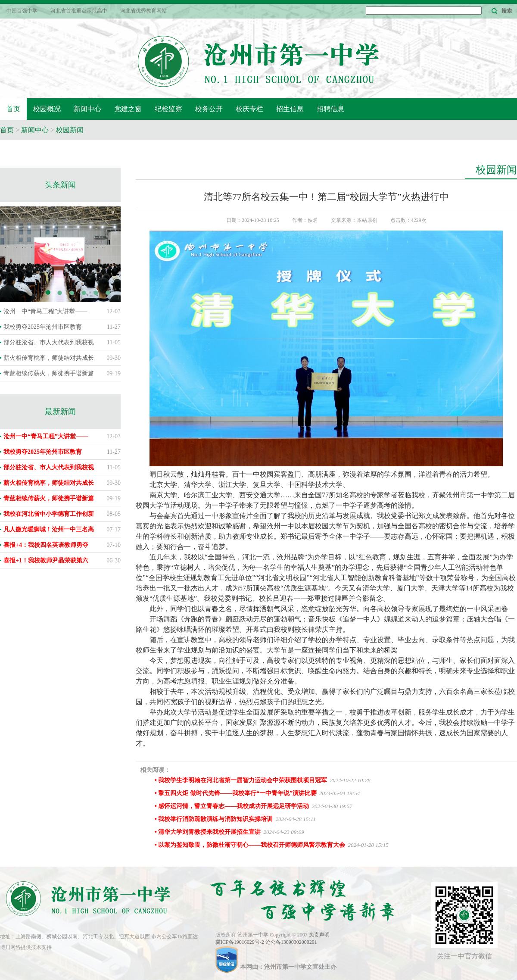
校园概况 (47, 109)
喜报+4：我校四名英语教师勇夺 (46, 545)
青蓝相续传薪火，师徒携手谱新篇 (49, 373)
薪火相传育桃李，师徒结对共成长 (49, 358)
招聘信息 (330, 109)
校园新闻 (70, 130)
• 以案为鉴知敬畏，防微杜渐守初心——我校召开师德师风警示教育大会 (250, 845)
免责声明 (319, 935)
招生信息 (290, 109)
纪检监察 (168, 109)
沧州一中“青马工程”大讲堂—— (45, 311)
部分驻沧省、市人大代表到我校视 (49, 342)
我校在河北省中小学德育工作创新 (49, 514)
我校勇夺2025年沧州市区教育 (43, 327)
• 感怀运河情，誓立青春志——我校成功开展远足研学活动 (232, 806)
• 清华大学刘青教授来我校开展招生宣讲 (208, 832)
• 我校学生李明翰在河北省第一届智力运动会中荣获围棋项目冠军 (241, 780)
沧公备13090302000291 (291, 942)
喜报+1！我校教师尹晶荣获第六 (46, 560)
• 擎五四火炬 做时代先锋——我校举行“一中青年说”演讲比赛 (236, 793)
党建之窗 (128, 109)
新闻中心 (87, 109)
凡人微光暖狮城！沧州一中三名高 (49, 529)
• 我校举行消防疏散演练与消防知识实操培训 (214, 819)
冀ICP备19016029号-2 (240, 942)
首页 (13, 109)
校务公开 (209, 109)
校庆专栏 (249, 109)
